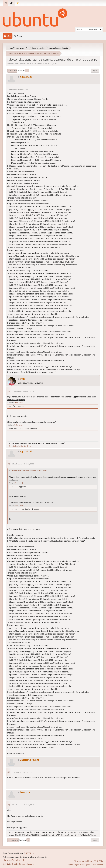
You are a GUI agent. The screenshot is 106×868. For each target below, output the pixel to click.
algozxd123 (26, 77)
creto (23, 379)
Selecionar (19, 402)
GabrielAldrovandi (30, 760)
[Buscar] (87, 30)
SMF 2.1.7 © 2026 (11, 864)
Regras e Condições (82, 865)
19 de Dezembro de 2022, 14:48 (23, 805)
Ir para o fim (12, 71)
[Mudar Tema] (18, 3)
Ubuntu (6, 860)
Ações (95, 71)
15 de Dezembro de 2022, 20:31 (23, 464)
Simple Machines (27, 864)
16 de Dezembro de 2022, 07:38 (23, 772)
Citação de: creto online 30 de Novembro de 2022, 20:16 (29, 471)
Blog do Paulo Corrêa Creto (20, 446)
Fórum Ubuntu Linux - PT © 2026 (89, 861)
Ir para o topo (13, 840)
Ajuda (70, 865)
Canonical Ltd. (18, 860)
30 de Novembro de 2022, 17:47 (18, 89)
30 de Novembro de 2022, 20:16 (23, 391)
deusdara (25, 792)
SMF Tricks (29, 853)
